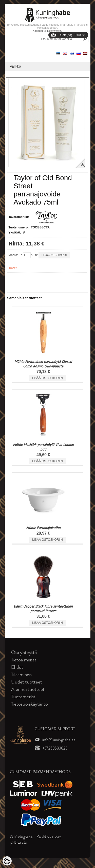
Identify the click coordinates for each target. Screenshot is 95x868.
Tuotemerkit (23, 697)
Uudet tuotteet (27, 682)
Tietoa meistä (24, 660)
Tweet (13, 268)
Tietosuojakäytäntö (30, 704)
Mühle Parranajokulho (43, 528)
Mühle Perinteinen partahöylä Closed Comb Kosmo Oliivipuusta (43, 364)
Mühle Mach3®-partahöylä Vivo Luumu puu (43, 447)
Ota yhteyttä (24, 652)
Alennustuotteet (28, 689)
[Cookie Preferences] (7, 861)
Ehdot (17, 667)
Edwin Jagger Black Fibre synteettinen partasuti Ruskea (43, 609)
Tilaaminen (21, 675)
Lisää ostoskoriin (54, 255)
